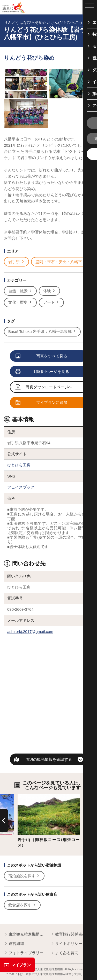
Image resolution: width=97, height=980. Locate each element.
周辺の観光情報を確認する (49, 759)
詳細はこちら (29, 796)
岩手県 (16, 262)
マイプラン (17, 965)
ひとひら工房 (19, 465)
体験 (49, 291)
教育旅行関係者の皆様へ (72, 934)
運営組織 (14, 944)
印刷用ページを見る (43, 372)
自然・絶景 (20, 291)
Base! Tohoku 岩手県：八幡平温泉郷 (42, 332)
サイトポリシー (66, 944)
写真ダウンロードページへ (44, 387)
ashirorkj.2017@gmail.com (30, 632)
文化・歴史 (20, 302)
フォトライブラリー (24, 953)
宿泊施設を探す (24, 876)
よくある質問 (64, 953)
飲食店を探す (22, 905)
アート (51, 302)
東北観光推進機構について (25, 934)
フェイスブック (21, 487)
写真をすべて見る (42, 356)
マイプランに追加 (42, 403)
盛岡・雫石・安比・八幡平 (61, 262)
